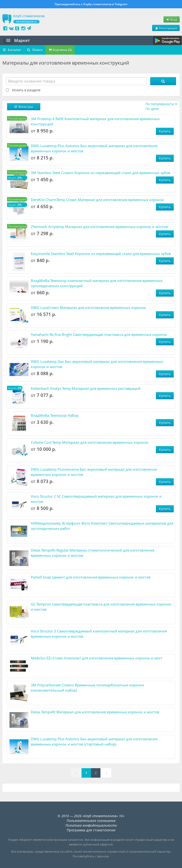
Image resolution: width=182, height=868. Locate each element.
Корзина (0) (60, 50)
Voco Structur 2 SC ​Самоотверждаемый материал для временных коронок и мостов (96, 499)
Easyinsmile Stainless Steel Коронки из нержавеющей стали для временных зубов (101, 254)
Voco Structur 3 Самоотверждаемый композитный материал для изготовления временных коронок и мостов (99, 634)
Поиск (35, 50)
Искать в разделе (26, 90)
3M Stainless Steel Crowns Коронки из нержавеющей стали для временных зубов (101, 173)
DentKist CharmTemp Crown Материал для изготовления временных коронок (97, 200)
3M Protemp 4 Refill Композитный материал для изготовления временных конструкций (95, 121)
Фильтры (24, 107)
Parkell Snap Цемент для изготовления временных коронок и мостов (91, 577)
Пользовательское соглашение (91, 821)
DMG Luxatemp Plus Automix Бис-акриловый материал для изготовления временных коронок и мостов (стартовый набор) (94, 741)
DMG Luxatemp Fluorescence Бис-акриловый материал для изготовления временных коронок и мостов (94, 472)
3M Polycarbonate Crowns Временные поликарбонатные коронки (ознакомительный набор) (87, 688)
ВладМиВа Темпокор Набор (55, 415)
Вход (172, 19)
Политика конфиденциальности (91, 825)
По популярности (160, 104)
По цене (152, 109)
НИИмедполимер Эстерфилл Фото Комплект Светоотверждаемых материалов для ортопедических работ (102, 526)
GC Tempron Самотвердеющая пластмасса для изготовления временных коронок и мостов (101, 607)
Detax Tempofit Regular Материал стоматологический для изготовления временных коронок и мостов (93, 553)
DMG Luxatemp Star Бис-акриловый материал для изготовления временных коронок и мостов (97, 364)
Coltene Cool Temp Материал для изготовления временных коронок (90, 442)
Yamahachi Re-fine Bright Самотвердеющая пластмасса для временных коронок (99, 334)
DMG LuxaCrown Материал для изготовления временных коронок (88, 307)
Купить (165, 131)
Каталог (12, 50)
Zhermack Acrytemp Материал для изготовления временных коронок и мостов (99, 227)
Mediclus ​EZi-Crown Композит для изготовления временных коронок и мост (97, 658)
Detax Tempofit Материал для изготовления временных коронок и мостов (95, 712)
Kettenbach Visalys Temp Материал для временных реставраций (86, 388)
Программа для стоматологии (91, 830)
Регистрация (166, 28)
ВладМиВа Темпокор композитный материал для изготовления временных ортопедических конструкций (97, 283)
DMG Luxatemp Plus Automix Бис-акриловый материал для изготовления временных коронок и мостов (94, 148)
